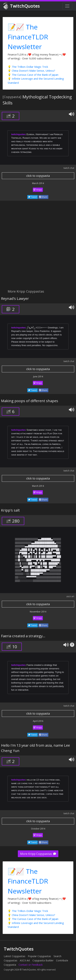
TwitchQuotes (22, 6)
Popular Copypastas (39, 956)
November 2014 (38, 612)
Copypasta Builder (43, 960)
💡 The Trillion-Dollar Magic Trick (28, 67)
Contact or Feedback (31, 965)
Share (43, 197)
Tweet (33, 197)
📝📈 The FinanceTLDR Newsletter (28, 37)
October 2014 (38, 829)
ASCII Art (25, 960)
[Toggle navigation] (67, 6)
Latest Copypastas (15, 956)
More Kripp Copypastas (38, 854)
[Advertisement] (38, 247)
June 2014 (38, 377)
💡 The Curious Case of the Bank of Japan (33, 75)
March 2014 (38, 183)
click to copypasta (38, 176)
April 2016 (38, 721)
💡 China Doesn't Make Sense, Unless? (31, 71)
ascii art (70, 596)
